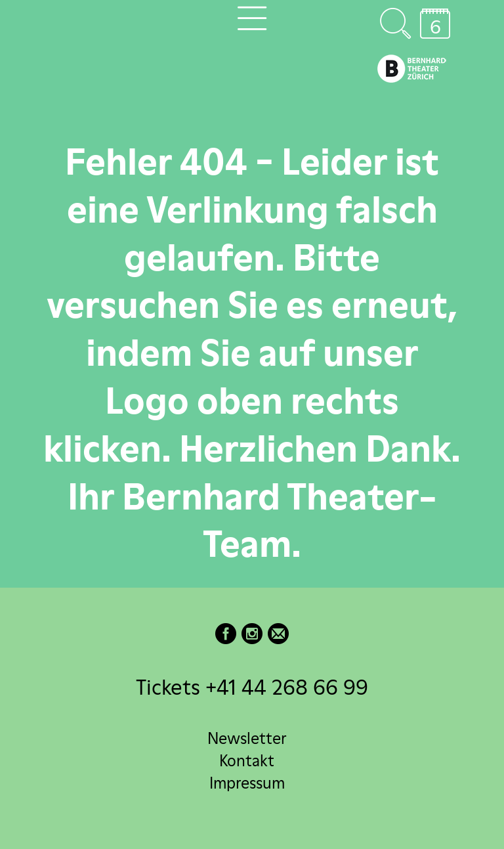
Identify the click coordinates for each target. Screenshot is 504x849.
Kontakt (247, 761)
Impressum (247, 783)
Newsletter (247, 738)
